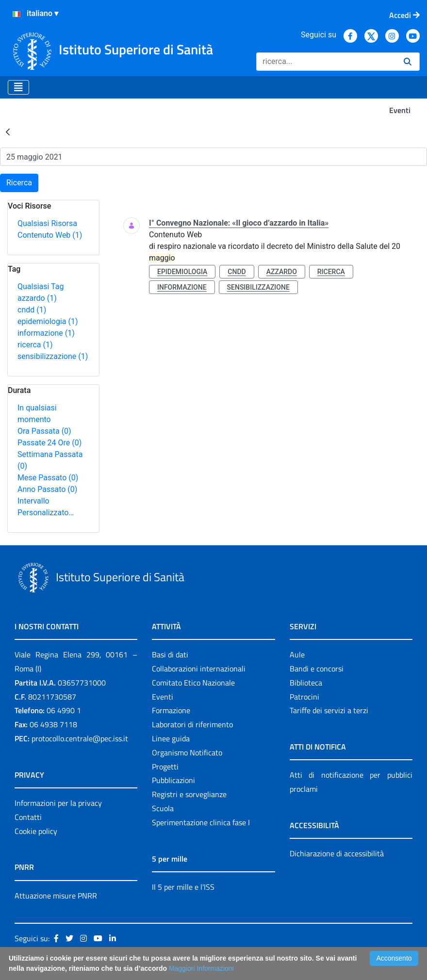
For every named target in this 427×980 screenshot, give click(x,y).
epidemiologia (48, 321)
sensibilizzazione (53, 356)
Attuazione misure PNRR (56, 896)
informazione (46, 333)
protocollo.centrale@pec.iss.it (80, 738)
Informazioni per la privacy (58, 803)
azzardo (37, 298)
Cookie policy (36, 831)
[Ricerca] (326, 62)
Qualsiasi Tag (41, 286)
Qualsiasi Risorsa (47, 223)
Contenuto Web (50, 235)
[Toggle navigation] (18, 87)
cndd (32, 310)
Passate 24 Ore (49, 443)
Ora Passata (44, 431)
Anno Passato (47, 489)
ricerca (35, 345)
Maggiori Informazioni (201, 968)
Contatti (28, 817)
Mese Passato (48, 478)
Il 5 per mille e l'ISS (183, 887)
